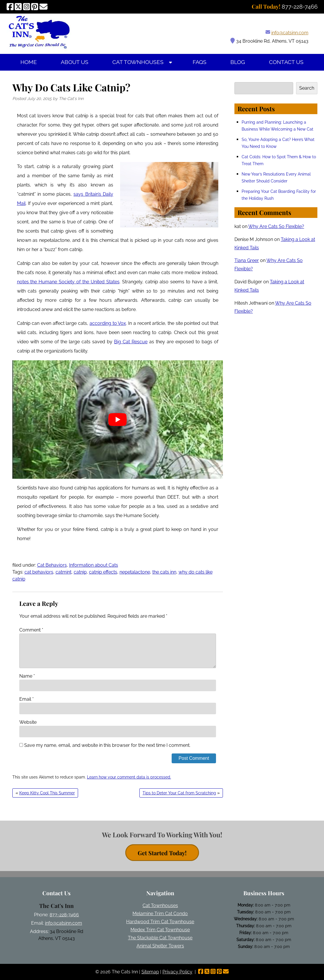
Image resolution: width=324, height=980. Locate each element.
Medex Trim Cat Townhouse (160, 930)
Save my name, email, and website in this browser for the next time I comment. (107, 745)
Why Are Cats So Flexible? (276, 226)
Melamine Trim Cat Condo (160, 914)
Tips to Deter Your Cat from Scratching (179, 793)
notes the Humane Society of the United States (68, 282)
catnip (80, 572)
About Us (75, 62)
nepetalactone (135, 572)
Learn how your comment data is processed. (129, 777)
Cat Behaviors (52, 565)
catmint (64, 572)
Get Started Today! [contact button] (162, 853)
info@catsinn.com (290, 33)
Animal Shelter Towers (160, 946)
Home (29, 62)
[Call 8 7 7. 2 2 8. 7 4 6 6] (300, 7)
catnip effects (103, 572)
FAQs (200, 62)
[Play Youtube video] (118, 420)
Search (307, 88)
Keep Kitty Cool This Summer (47, 793)
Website (28, 722)
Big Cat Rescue (131, 342)
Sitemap (150, 972)
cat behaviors (39, 572)
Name (27, 676)
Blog (238, 62)
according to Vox (108, 323)
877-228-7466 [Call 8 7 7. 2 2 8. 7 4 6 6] (64, 915)
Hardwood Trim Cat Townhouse (160, 922)
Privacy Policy (177, 972)
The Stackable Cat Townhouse (160, 938)
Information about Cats (94, 565)
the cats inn (164, 572)
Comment (31, 630)
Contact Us (286, 62)
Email (26, 699)
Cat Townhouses (138, 62)
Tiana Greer (247, 260)
